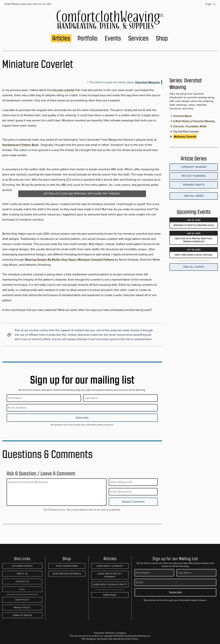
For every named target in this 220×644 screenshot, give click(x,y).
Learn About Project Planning (110, 575)
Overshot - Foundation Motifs (190, 126)
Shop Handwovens (67, 566)
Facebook (99, 633)
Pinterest (110, 633)
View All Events (194, 267)
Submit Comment (133, 502)
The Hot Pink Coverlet (186, 131)
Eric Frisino (133, 639)
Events (113, 38)
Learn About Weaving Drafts (110, 584)
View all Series (194, 196)
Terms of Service (22, 615)
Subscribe (82, 418)
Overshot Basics (183, 116)
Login (208, 4)
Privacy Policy (22, 608)
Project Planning (194, 176)
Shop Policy (22, 600)
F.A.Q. (22, 589)
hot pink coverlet (63, 90)
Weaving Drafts (194, 185)
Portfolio (87, 38)
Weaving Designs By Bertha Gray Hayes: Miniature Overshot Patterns (70, 260)
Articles (61, 38)
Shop (162, 38)
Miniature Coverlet (185, 137)
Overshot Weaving (147, 82)
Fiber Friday (110, 595)
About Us (22, 574)
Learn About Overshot (110, 566)
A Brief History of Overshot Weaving (194, 121)
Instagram (121, 633)
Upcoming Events (22, 566)
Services (138, 38)
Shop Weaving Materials (67, 574)
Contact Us (22, 581)
